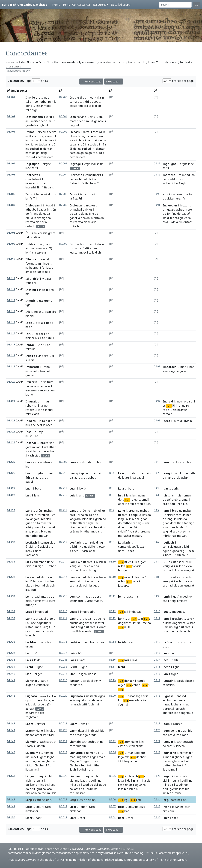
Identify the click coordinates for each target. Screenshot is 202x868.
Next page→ (114, 82)
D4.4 (156, 495)
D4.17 (157, 680)
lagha (51, 757)
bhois (81, 140)
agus (166, 551)
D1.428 (11, 495)
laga (121, 757)
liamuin (168, 742)
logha (101, 696)
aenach (30, 709)
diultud (50, 421)
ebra (137, 499)
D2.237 (63, 741)
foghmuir (94, 704)
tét (35, 451)
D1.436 (11, 642)
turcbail (45, 371)
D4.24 (157, 800)
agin (53, 585)
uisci (102, 642)
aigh (90, 523)
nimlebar (75, 811)
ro (189, 218)
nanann (81, 117)
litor (121, 807)
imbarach (31, 713)
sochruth (94, 742)
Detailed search (121, 5)
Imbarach (32, 367)
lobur (39, 807)
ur (129, 619)
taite (41, 713)
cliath (53, 731)
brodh (139, 504)
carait (86, 681)
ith (55, 259)
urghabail (86, 619)
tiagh (41, 776)
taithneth (76, 523)
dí (40, 140)
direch (74, 527)
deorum (84, 121)
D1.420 (11, 382)
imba (183, 367)
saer (130, 818)
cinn (51, 290)
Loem (29, 724)
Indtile (74, 97)
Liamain (75, 742)
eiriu (92, 117)
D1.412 (11, 289)
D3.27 (112, 806)
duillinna (96, 780)
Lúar (29, 488)
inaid (166, 218)
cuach (103, 627)
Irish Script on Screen (172, 860)
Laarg (29, 473)
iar (27, 198)
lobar (83, 807)
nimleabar (32, 811)
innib (132, 789)
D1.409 (11, 244)
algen (122, 685)
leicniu (29, 144)
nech (49, 425)
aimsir (84, 724)
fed (83, 765)
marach (76, 704)
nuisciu (30, 436)
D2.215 (63, 596)
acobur (167, 700)
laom (166, 724)
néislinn (46, 800)
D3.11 (112, 596)
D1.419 (11, 367)
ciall (91, 519)
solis (36, 371)
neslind (182, 800)
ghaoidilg (178, 551)
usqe (40, 432)
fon (32, 735)
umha (37, 627)
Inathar (31, 443)
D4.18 (157, 696)
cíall (48, 519)
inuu (179, 401)
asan (48, 312)
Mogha (74, 761)
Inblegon (76, 205)
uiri (27, 757)
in (33, 102)
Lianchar (31, 681)
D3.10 (112, 562)
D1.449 (11, 806)
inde (28, 168)
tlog (98, 619)
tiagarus (177, 194)
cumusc (176, 793)
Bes (92, 515)
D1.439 (11, 667)
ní (45, 451)
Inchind (31, 290)
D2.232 (63, 495)
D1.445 (11, 741)
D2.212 (63, 542)
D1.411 (11, 278)
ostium (51, 390)
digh (98, 106)
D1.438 (11, 660)
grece (52, 233)
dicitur (92, 179)
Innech (30, 301)
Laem (73, 731)
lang (166, 511)
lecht (122, 667)
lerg (165, 800)
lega (121, 780)
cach (41, 451)
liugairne (31, 769)
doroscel (168, 709)
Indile (29, 244)
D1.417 (11, 345)
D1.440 (11, 674)
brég (39, 511)
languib (123, 519)
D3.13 (112, 618)
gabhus (88, 209)
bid (126, 789)
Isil (27, 279)
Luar (73, 488)
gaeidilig (90, 547)
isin (39, 272)
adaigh (30, 527)
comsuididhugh (95, 542)
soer (82, 818)
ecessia (43, 233)
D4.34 (157, 660)
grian (98, 519)
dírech (44, 527)
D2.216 (63, 611)
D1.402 (11, 116)
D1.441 (11, 680)
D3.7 (112, 510)
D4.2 (156, 473)
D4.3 (156, 488)
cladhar (177, 765)
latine (36, 237)
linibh (85, 519)
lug (30, 704)
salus (29, 237)
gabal (41, 473)
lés (27, 466)
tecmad (168, 570)
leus (165, 612)
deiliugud (36, 789)
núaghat (46, 761)
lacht (52, 601)
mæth (45, 596)
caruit (45, 681)
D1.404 (11, 164)
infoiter (45, 443)
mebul (48, 511)
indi (93, 164)
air (178, 222)
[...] (169, 406)
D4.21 (157, 741)
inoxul (184, 205)
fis (31, 198)
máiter (35, 121)
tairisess (31, 386)
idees (166, 421)
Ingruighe (170, 164)
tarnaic (167, 414)
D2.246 (63, 660)
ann (37, 414)
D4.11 (157, 618)
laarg (38, 478)
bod (172, 504)
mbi (129, 776)
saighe (93, 527)
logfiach (168, 542)
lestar (39, 106)
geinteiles (32, 125)
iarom (29, 140)
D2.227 (63, 806)
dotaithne (177, 523)
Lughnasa (76, 696)
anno (44, 405)
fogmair (123, 705)
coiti (87, 642)
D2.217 (63, 618)
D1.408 (11, 233)
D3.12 (112, 611)
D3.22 (112, 741)
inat (46, 97)
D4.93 (157, 367)
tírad (50, 735)
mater (74, 121)
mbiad (36, 447)
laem (166, 731)
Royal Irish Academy (110, 860)
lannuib (30, 635)
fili (30, 136)
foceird (52, 132)
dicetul (42, 132)
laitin (31, 547)
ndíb (50, 631)
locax (29, 551)
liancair (168, 681)
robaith (30, 405)
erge (87, 164)
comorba (41, 102)
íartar (40, 194)
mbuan (137, 536)
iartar (84, 194)
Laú (72, 653)
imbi (185, 776)
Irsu (28, 382)
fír (38, 187)
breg (132, 511)
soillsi (39, 462)
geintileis (100, 121)
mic (28, 761)
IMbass (75, 132)
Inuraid (168, 401)
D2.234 (63, 653)
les (30, 425)
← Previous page (91, 82)
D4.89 (157, 175)
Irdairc (30, 356)
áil (71, 149)
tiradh (92, 735)
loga (47, 700)
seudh (180, 785)
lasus (50, 268)
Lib (72, 818)
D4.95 (157, 421)
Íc (27, 233)
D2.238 (63, 800)
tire (38, 97)
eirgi (172, 371)
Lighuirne (76, 753)
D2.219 (63, 674)
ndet (81, 527)
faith (166, 410)
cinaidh (85, 218)
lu (133, 562)
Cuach (39, 631)
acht (39, 425)
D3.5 (112, 488)
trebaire (75, 214)
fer (176, 183)
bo (172, 653)
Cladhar (40, 765)
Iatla (29, 323)
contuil (51, 136)
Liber (29, 818)
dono (29, 106)
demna (42, 157)
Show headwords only (18, 71)
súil (28, 360)
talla (28, 102)
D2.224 (63, 730)
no (193, 175)
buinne (31, 623)
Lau (72, 562)
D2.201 (63, 116)
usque (29, 646)
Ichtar (30, 345)
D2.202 (63, 132)
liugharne (169, 753)
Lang (29, 511)
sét (100, 527)
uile (47, 386)
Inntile (30, 97)
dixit (72, 515)
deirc (45, 356)
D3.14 (112, 642)
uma (73, 627)
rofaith (30, 410)
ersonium (31, 390)
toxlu (166, 222)
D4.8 (156, 562)
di (55, 140)
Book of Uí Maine (56, 860)
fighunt (43, 125)
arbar (39, 735)
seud (86, 785)
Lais (28, 660)
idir (182, 462)
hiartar (30, 338)
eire (54, 312)
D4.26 (157, 818)
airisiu (36, 382)
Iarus (29, 194)
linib (180, 519)
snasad (181, 696)
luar (165, 488)
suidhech (39, 746)
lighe (40, 667)
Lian (28, 674)
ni (41, 149)
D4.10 (157, 611)
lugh (79, 700)
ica (45, 735)
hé (34, 425)
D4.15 (157, 667)
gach (28, 447)
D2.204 (63, 175)
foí (41, 334)
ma (136, 596)
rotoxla (30, 222)
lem (121, 596)
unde (50, 562)
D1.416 (11, 334)
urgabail (41, 619)
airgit (47, 627)
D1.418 (11, 355)
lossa (77, 789)
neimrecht (32, 183)
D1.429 (11, 510)
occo (50, 157)
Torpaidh (82, 515)
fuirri (50, 382)
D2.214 (63, 562)
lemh (166, 596)
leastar (74, 106)
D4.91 (157, 205)
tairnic (29, 414)
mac (34, 757)
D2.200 (63, 97)
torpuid (136, 515)
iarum (102, 136)
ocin (86, 570)
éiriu (49, 117)
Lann (29, 619)
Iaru (28, 334)
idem (47, 462)
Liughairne (33, 753)
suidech (81, 746)
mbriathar (32, 536)
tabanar (75, 144)
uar (37, 527)
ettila (39, 323)
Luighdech (82, 757)
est (46, 183)
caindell (45, 259)
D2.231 (63, 488)
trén (53, 209)
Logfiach (124, 542)
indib (34, 793)
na (27, 268)
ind (52, 443)
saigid (32, 532)
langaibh (75, 519)
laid (135, 660)
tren (191, 209)
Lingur (30, 776)
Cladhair (75, 765)
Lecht (29, 667)
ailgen (39, 674)
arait (131, 504)
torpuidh (43, 515)
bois (44, 140)
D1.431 (11, 562)
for (53, 642)
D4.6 (156, 542)
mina (41, 785)
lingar (167, 776)
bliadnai (48, 410)
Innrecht (32, 175)
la (44, 425)
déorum (46, 121)
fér (44, 268)
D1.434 (11, 611)
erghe (184, 164)
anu (28, 121)
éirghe (47, 164)
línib (43, 519)
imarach (168, 713)
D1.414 (11, 311)
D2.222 (63, 696)
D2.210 (63, 473)
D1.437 (11, 653)
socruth (51, 742)
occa (82, 157)
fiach (38, 551)
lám (37, 495)
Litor (29, 807)
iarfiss (73, 198)
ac (48, 345)
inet (90, 97)
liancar (74, 681)
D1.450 (11, 818)
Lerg (29, 800)
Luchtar (31, 642)
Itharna (31, 259)
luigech (42, 757)
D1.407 (11, 205)
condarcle (76, 685)
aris (165, 194)
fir (83, 183)
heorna (34, 268)
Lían (73, 674)
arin (44, 222)
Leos (166, 462)
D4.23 (157, 776)
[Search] (175, 5)
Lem (28, 596)
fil (40, 279)
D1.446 (11, 752)
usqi (165, 646)
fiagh (182, 183)
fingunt (74, 125)
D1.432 (11, 577)
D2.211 (63, 510)
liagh (73, 769)
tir (101, 164)
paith (190, 401)
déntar (48, 149)
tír (37, 168)
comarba (75, 102)
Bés (53, 515)
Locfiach (31, 542)
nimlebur (168, 811)
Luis (28, 495)
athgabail (32, 209)
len (101, 562)
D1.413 (11, 300)
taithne (42, 523)
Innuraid (31, 401)
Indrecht (75, 183)
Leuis (73, 612)
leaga (84, 780)
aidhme (30, 780)
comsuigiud (48, 542)
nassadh (92, 696)
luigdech (139, 753)
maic (102, 757)
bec (49, 323)
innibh (90, 789)
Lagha (94, 757)
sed (53, 785)
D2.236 (63, 667)
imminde (43, 263)
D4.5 (156, 510)
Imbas (30, 132)
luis (120, 495)
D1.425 (11, 462)
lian (165, 674)
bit (187, 789)
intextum (45, 301)
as (40, 312)
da (32, 478)
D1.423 (11, 432)
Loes (29, 462)
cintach (30, 226)
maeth (87, 596)
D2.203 (63, 164)
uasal (48, 279)
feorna (30, 263)
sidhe (87, 222)
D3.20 (112, 696)
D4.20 (157, 730)
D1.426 (11, 473)
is (105, 144)
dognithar (86, 623)
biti (28, 793)
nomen (143, 495)
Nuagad (85, 761)
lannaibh (87, 631)
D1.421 (11, 401)
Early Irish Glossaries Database (25, 5)
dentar (100, 149)
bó (36, 653)
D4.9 (156, 596)
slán (34, 233)
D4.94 (157, 401)
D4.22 (157, 752)
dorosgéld (40, 704)
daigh (36, 153)
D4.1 (156, 462)
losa (49, 789)
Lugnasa (31, 696)
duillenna (31, 785)
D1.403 (11, 132)
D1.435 (11, 618)
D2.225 (63, 752)
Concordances (81, 5)
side (38, 222)
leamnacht (76, 601)
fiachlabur (181, 555)
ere (36, 312)
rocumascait (78, 793)
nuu (46, 401)
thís (35, 279)
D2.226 (63, 776)
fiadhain (90, 183)
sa (33, 168)
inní (101, 144)
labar (92, 551)
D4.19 (157, 724)
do (75, 149)
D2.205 (63, 194)
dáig (44, 153)
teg (42, 386)
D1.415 (11, 322)
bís (37, 338)
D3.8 (112, 542)
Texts (66, 5)
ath (101, 473)
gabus (43, 209)
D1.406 (11, 194)
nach (28, 153)
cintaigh (42, 218)
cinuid (29, 218)
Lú (27, 562)
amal (29, 272)
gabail (47, 214)
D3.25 (112, 776)
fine (36, 214)
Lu (27, 577)
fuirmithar (94, 765)
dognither (43, 623)
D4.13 (157, 653)
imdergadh (87, 612)
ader (121, 504)
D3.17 (112, 667)
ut (54, 121)
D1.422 (11, 421)
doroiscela (89, 700)
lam (81, 495)
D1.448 (11, 800)
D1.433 (11, 596)
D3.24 (112, 752)
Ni (94, 149)
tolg (53, 619)
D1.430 (11, 542)
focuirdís (98, 153)
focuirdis (31, 157)
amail (145, 499)
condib (175, 631)
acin (139, 566)
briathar (85, 531)
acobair (52, 696)
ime (50, 140)
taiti (84, 704)
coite (43, 642)
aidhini (167, 780)
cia (97, 566)
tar (49, 523)
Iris (28, 312)
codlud (34, 149)
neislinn (91, 800)
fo (48, 334)
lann (121, 619)
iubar (29, 371)
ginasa (181, 700)
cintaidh (99, 218)
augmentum (34, 248)
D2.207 (63, 205)
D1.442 (11, 696)
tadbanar (45, 144)
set (135, 531)
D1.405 (11, 175)
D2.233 (63, 642)
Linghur (75, 776)
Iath (73, 117)
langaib (34, 519)
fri (87, 527)
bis (27, 316)
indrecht (31, 187)
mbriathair (170, 536)
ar (40, 356)
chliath (95, 731)
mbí (49, 776)
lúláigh (39, 566)
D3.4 (112, 473)
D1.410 (11, 259)
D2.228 (63, 818)
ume (144, 623)
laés (165, 660)
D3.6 (112, 495)
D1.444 (11, 730)
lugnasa (168, 696)
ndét (52, 527)
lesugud (75, 566)
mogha (35, 761)
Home (56, 5)
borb (83, 488)
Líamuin (31, 742)
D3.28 (112, 818)
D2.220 (63, 680)
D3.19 (112, 680)
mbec (47, 106)
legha (39, 780)
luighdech (178, 757)
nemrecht (76, 179)
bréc (72, 531)
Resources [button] (100, 5)
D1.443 (11, 724)
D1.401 (11, 97)
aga (85, 735)
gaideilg (45, 547)
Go (196, 5)
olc (80, 562)
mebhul (96, 511)
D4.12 (157, 642)
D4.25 (157, 806)
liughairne (84, 769)
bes (189, 515)
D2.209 (63, 462)
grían (29, 523)
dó (53, 144)
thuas (29, 283)
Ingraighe (32, 164)
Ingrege (75, 164)
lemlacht (40, 601)
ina (34, 136)
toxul (92, 205)
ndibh (77, 631)
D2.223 (63, 724)
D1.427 (11, 488)
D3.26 (112, 800)
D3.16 (112, 660)
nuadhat (184, 761)
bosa (40, 136)
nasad (43, 696)
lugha (188, 757)
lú (105, 562)
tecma (74, 570)
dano (40, 731)
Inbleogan (33, 205)
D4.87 (157, 164)
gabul (29, 482)
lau (165, 653)
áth (28, 478)
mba (47, 367)
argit (177, 627)
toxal (49, 205)
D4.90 (157, 194)
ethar (52, 447)
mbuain (96, 531)
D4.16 (157, 674)
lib (121, 818)
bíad (37, 455)
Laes (73, 660)
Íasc (28, 432)
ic (39, 345)
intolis (38, 244)
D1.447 (11, 776)
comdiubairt (33, 179)
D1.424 (11, 443)
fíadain (49, 187)
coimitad (184, 175)
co (37, 144)
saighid (167, 531)
